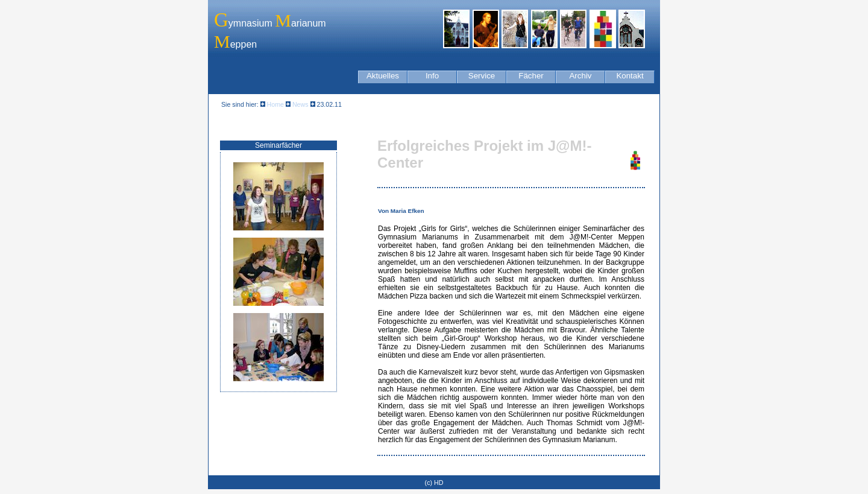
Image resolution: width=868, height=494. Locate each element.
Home (275, 104)
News (300, 104)
